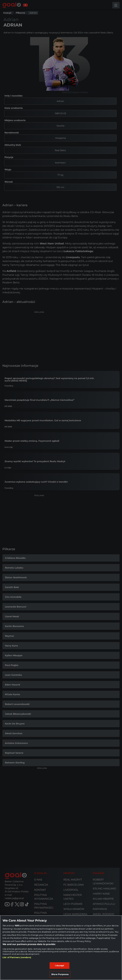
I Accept (60, 965)
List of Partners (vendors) (17, 957)
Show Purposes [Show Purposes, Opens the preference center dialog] (60, 974)
